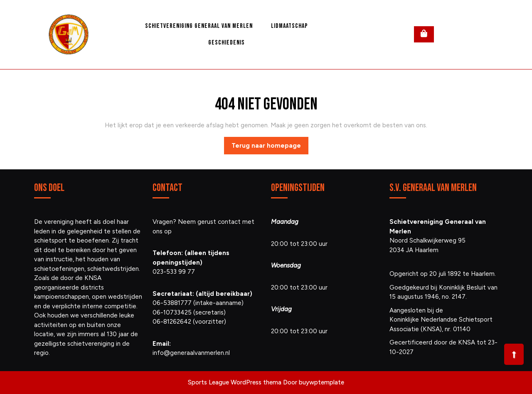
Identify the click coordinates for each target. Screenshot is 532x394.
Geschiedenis (227, 43)
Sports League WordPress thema (235, 382)
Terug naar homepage (270, 148)
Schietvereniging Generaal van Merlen (199, 26)
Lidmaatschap (289, 26)
